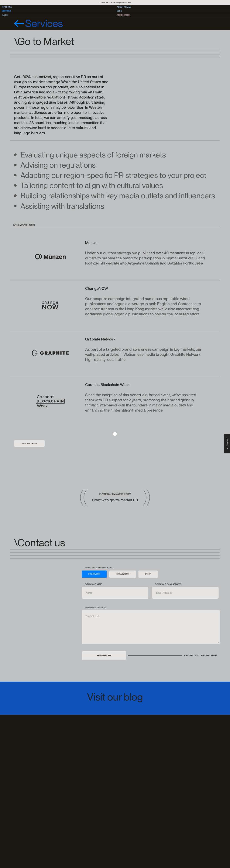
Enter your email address (168, 584)
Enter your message (95, 608)
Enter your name (93, 584)
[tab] (94, 574)
